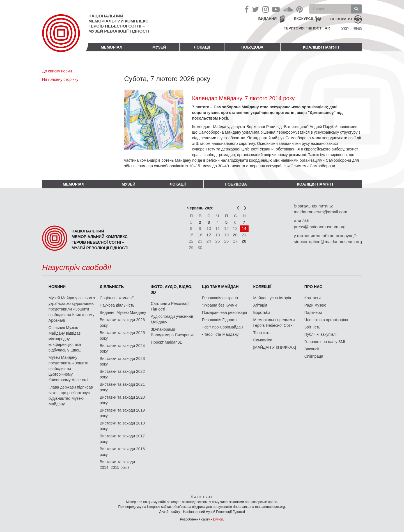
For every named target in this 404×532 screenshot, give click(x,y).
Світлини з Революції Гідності (170, 306)
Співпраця (314, 356)
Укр (345, 29)
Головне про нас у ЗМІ (325, 342)
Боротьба (262, 312)
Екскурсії (303, 19)
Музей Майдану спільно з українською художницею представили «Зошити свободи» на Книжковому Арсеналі (72, 309)
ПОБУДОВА (252, 47)
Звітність (312, 327)
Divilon (218, 519)
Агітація (260, 305)
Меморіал (112, 47)
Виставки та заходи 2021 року (122, 387)
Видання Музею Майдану (123, 312)
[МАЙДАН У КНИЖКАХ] (275, 347)
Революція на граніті (221, 298)
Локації (202, 47)
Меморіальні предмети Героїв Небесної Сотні (274, 323)
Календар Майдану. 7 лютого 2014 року (243, 98)
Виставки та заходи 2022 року (122, 374)
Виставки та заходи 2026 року (122, 323)
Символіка (263, 340)
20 (235, 235)
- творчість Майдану (220, 334)
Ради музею (315, 305)
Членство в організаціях (326, 320)
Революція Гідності (219, 320)
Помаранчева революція (224, 312)
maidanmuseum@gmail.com (320, 212)
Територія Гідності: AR (307, 28)
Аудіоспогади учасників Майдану (172, 319)
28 (244, 241)
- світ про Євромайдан (222, 327)
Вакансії (312, 349)
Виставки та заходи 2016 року (122, 452)
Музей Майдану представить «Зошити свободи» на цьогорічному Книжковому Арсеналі (68, 369)
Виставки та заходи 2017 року (122, 439)
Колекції (262, 287)
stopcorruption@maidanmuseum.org (328, 242)
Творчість (262, 333)
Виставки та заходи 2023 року (122, 361)
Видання (268, 19)
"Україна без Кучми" (220, 305)
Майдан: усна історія (272, 298)
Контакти (313, 298)
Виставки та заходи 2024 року (122, 348)
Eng (358, 29)
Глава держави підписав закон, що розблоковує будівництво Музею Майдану (71, 396)
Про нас (313, 287)
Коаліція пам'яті (321, 47)
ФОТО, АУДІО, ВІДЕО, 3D (172, 289)
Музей (159, 47)
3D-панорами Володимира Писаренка (173, 332)
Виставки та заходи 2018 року (122, 426)
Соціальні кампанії (117, 298)
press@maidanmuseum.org (320, 227)
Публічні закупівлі (321, 334)
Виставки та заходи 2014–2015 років (117, 465)
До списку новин (57, 71)
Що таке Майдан (220, 287)
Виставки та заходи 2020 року (122, 400)
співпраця (341, 19)
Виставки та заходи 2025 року (122, 335)
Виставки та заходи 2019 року (122, 413)
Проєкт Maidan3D (167, 342)
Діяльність (112, 287)
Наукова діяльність (117, 305)
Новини (57, 287)
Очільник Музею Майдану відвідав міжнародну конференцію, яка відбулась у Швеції (66, 339)
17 (209, 235)
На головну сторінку (60, 79)
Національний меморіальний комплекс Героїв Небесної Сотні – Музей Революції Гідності (119, 23)
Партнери (313, 312)
